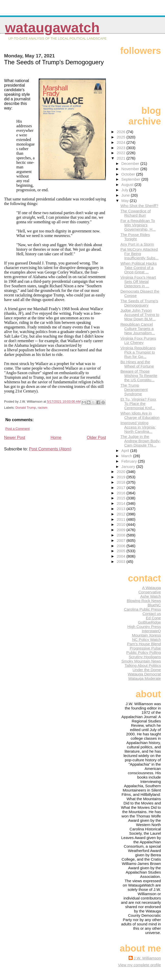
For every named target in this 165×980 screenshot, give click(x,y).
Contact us (152, 614)
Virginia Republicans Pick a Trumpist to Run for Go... (138, 352)
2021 (121, 158)
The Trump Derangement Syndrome (134, 390)
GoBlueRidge (149, 622)
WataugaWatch (52, 28)
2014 (121, 503)
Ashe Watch (151, 596)
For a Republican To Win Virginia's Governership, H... (138, 225)
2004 (121, 556)
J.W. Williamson (147, 958)
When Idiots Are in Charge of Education (140, 415)
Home (56, 438)
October (129, 174)
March (127, 456)
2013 (121, 509)
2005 (121, 551)
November (131, 169)
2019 (121, 477)
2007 (121, 540)
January (129, 467)
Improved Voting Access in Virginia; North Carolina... (138, 427)
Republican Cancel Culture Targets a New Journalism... (138, 329)
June (126, 195)
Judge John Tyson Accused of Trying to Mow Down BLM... (140, 315)
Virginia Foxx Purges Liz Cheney (138, 340)
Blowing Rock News (144, 601)
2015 (121, 498)
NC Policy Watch (147, 639)
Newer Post (15, 438)
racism (43, 408)
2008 (121, 535)
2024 (121, 142)
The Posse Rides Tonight (135, 237)
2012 (121, 514)
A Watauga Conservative (150, 590)
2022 (121, 153)
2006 (121, 546)
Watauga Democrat (144, 674)
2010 (121, 524)
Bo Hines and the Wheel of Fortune (137, 364)
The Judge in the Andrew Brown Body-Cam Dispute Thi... (141, 441)
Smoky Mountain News (141, 661)
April (126, 451)
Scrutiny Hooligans (145, 657)
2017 (121, 488)
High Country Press (144, 627)
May (126, 201)
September (132, 179)
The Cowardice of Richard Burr (136, 213)
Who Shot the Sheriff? (139, 206)
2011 (121, 519)
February (130, 461)
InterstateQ (151, 631)
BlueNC (154, 605)
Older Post (97, 438)
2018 (121, 482)
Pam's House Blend (144, 644)
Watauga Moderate (145, 678)
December (131, 163)
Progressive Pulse (145, 648)
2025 (121, 137)
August (128, 185)
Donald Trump (26, 408)
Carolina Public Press (142, 609)
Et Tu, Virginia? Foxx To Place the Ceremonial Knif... (138, 404)
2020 (121, 472)
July (125, 190)
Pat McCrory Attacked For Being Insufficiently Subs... (140, 254)
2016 (121, 493)
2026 (121, 132)
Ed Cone (153, 618)
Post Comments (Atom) (50, 449)
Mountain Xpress (146, 635)
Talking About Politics (143, 665)
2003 (121, 562)
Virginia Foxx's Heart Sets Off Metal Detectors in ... (138, 282)
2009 (121, 530)
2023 (121, 148)
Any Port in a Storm (137, 244)
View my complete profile (139, 965)
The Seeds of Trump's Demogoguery (139, 303)
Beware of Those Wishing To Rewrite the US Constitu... (139, 376)
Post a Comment (17, 429)
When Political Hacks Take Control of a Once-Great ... (139, 268)
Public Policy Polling (144, 652)
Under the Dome (147, 670)
